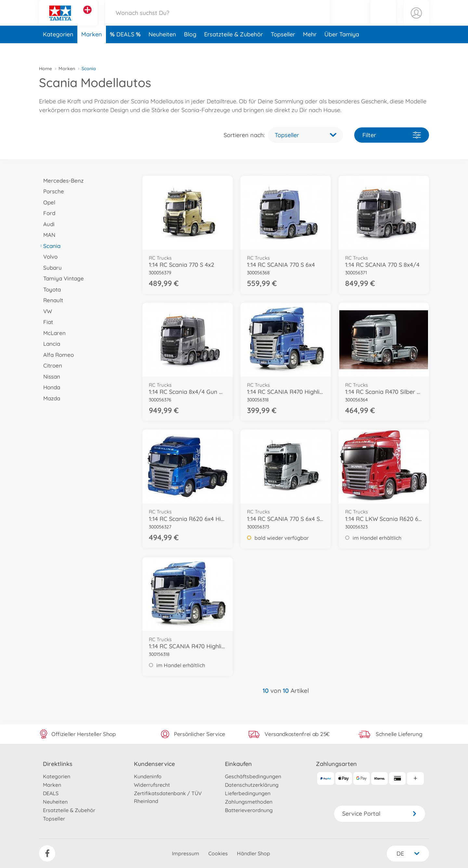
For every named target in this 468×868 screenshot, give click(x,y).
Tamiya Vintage (61, 278)
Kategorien (58, 50)
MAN (47, 235)
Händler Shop (253, 853)
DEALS (126, 50)
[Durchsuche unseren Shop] (217, 21)
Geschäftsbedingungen (253, 776)
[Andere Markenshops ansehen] (87, 18)
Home (45, 69)
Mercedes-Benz (61, 181)
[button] (383, 21)
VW (45, 311)
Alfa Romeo (56, 355)
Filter (392, 135)
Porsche (52, 191)
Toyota (50, 289)
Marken (92, 50)
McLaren (52, 333)
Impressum (186, 853)
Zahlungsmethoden (249, 802)
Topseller (283, 50)
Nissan (50, 376)
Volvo (48, 257)
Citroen (51, 365)
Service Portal (380, 814)
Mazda (50, 398)
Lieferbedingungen (248, 793)
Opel (47, 202)
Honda (50, 387)
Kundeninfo (148, 776)
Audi (47, 224)
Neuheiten (162, 50)
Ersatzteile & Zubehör (234, 50)
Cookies (218, 853)
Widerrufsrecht (152, 785)
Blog (190, 50)
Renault (51, 300)
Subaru (50, 268)
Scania (50, 246)
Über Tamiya (342, 50)
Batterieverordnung (249, 810)
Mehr (310, 50)
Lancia (50, 344)
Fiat (46, 322)
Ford (47, 213)
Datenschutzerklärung (252, 785)
